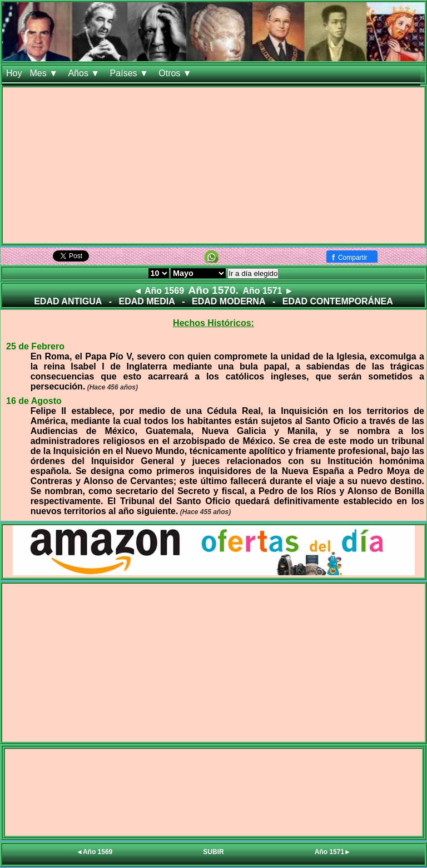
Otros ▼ (176, 73)
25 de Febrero (35, 346)
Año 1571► (333, 852)
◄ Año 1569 (159, 291)
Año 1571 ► (268, 291)
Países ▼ (131, 73)
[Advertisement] (213, 165)
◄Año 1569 (94, 852)
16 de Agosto (34, 401)
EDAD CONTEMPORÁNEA (338, 301)
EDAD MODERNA (229, 301)
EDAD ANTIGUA (68, 301)
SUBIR (213, 852)
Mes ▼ (45, 73)
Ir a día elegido (253, 273)
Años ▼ (85, 73)
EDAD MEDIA (147, 301)
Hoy (14, 73)
